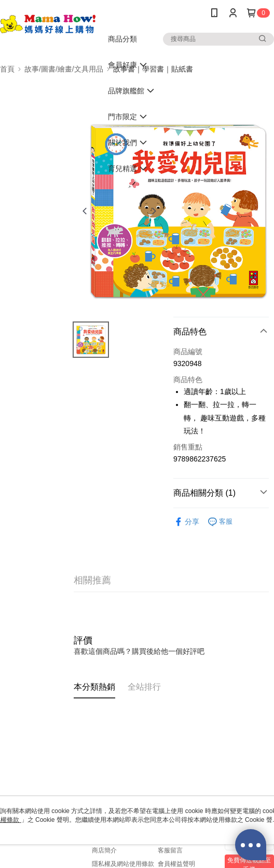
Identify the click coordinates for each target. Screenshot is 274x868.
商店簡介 (104, 850)
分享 (186, 522)
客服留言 (170, 850)
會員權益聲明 (176, 864)
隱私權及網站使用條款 (123, 864)
